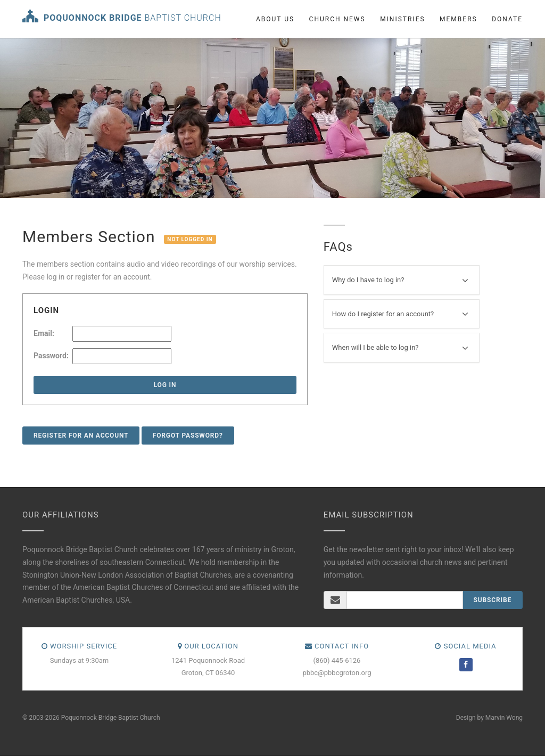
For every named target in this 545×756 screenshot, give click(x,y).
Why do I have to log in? (400, 281)
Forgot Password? (188, 435)
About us (275, 19)
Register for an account (81, 435)
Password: (51, 356)
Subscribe (493, 600)
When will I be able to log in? (400, 348)
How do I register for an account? (400, 314)
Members (459, 19)
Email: (44, 333)
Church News (337, 19)
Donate (507, 19)
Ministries (402, 19)
